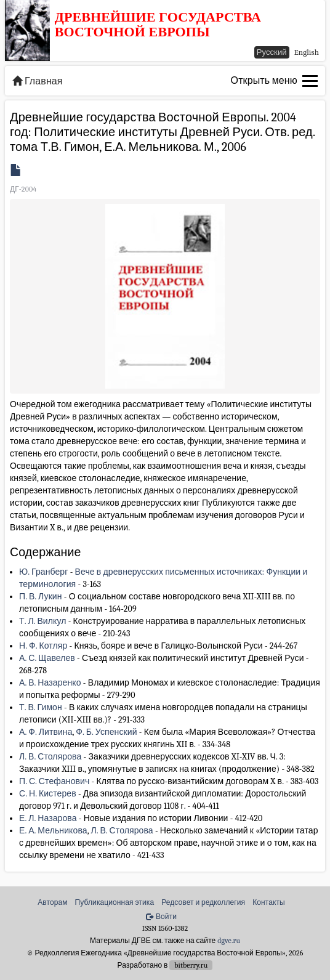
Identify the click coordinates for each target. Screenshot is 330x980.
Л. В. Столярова (50, 757)
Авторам (52, 902)
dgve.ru (229, 941)
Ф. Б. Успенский (106, 732)
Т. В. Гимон (41, 707)
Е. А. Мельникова (53, 831)
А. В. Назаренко (50, 683)
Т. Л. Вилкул (43, 621)
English (307, 52)
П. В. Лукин (41, 597)
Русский (272, 52)
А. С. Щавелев (47, 658)
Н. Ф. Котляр (43, 646)
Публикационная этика (115, 902)
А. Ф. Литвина (46, 732)
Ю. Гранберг (43, 572)
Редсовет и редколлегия (203, 902)
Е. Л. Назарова (48, 818)
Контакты (269, 902)
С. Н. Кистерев (48, 794)
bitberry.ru (191, 965)
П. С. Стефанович (54, 781)
